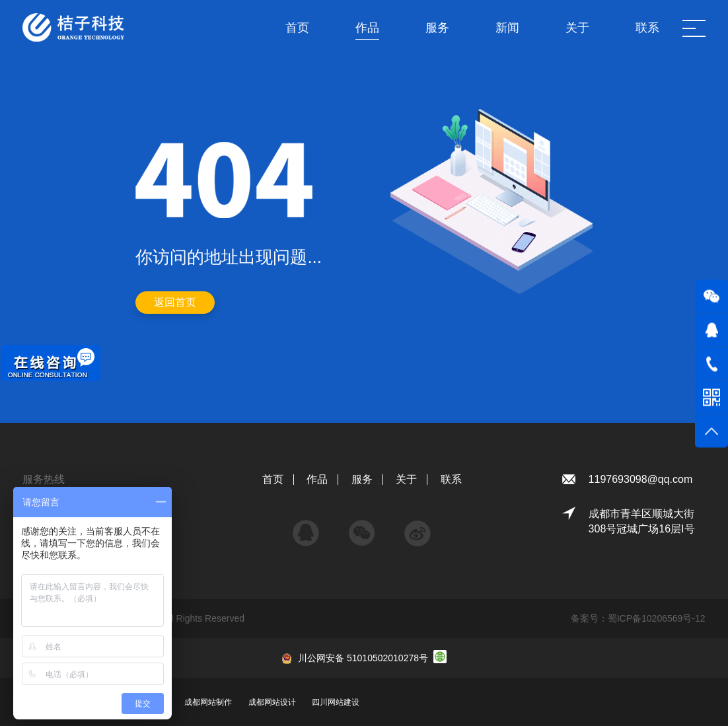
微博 (418, 527)
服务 (362, 479)
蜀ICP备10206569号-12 (657, 618)
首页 (273, 479)
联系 (451, 479)
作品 (317, 479)
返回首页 (175, 302)
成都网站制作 (208, 702)
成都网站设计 (272, 702)
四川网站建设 (336, 702)
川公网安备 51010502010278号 (363, 658)
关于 (406, 479)
